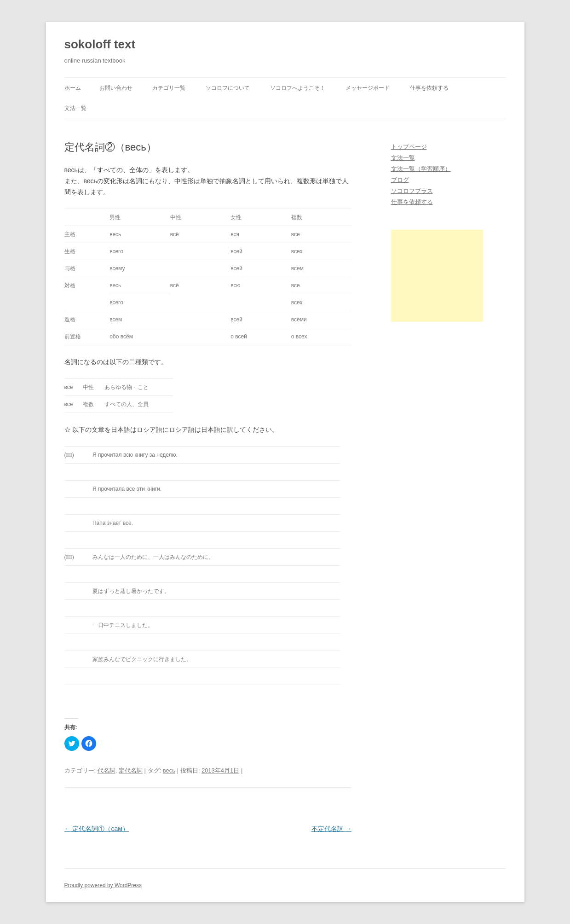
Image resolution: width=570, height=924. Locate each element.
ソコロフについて (228, 88)
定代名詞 (131, 770)
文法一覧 (75, 108)
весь (169, 770)
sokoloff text (100, 44)
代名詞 (107, 770)
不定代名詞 (332, 829)
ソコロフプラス (412, 191)
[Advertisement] (437, 276)
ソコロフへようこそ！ (298, 88)
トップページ (409, 147)
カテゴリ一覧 (169, 88)
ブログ (400, 180)
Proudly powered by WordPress (103, 885)
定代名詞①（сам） (97, 829)
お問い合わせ (116, 88)
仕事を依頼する (429, 88)
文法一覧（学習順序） (421, 169)
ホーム (73, 88)
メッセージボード (368, 88)
